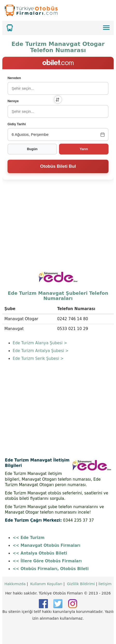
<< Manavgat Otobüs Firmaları (46, 545)
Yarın (84, 149)
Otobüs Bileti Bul (58, 166)
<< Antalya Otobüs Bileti (40, 553)
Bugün (32, 149)
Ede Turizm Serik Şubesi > (38, 359)
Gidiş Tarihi (17, 124)
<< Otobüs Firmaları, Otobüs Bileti (51, 569)
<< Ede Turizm (29, 538)
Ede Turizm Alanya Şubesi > (40, 343)
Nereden (14, 78)
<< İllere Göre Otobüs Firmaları (47, 561)
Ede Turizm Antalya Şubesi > (41, 351)
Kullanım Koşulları (46, 584)
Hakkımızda (15, 584)
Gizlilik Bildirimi (81, 584)
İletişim (105, 584)
